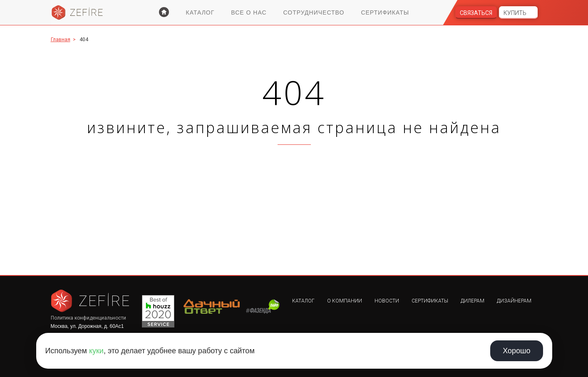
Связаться (476, 13)
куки (96, 351)
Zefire (77, 12)
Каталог (200, 12)
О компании (345, 301)
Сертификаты (385, 12)
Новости (387, 301)
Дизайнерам (514, 301)
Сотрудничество (314, 12)
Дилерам (473, 301)
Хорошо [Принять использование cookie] (516, 351)
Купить (515, 13)
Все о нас (249, 12)
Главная (61, 40)
